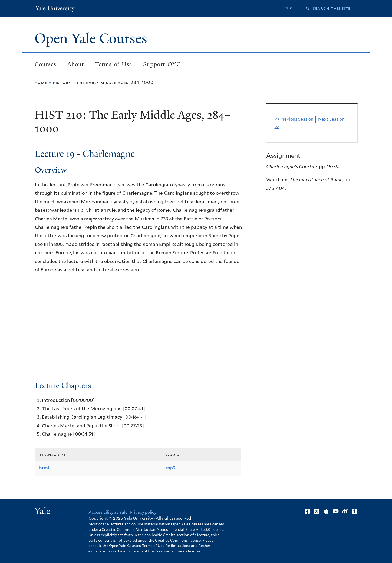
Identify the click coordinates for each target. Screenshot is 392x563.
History (62, 83)
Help (287, 8)
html (44, 468)
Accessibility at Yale (108, 512)
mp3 (171, 468)
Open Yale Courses (91, 38)
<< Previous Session (294, 119)
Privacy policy (143, 512)
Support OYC (162, 64)
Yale (42, 511)
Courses (45, 64)
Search (304, 9)
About (76, 64)
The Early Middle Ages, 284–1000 (115, 83)
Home (41, 83)
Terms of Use (113, 64)
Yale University (55, 8)
